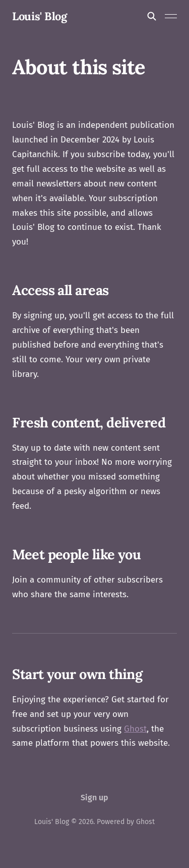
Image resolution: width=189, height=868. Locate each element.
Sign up (94, 798)
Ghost (135, 729)
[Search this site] (152, 16)
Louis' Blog (39, 16)
